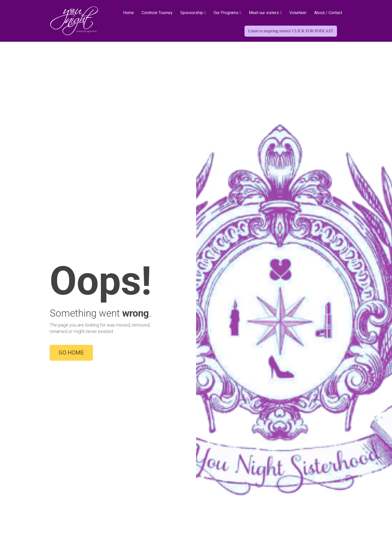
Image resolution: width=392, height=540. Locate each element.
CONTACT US (257, 513)
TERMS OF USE (328, 513)
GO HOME (71, 175)
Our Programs (226, 13)
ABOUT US (228, 513)
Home (129, 13)
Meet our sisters (264, 13)
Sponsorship (192, 13)
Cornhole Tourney (157, 13)
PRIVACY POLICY (292, 513)
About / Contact (328, 13)
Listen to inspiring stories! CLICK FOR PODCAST (291, 31)
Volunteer (298, 13)
